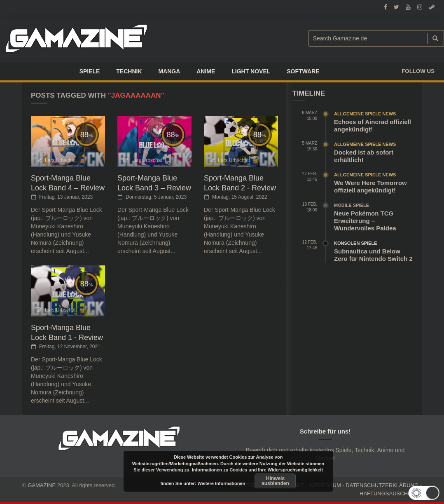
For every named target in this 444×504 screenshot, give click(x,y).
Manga (169, 71)
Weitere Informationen (221, 483)
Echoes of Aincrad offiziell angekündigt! (373, 125)
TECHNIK (129, 71)
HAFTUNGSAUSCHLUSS (391, 493)
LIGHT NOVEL (251, 71)
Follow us (418, 71)
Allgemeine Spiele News (365, 114)
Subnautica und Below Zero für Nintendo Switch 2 (373, 255)
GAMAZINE (42, 485)
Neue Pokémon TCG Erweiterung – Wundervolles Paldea (365, 221)
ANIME (206, 71)
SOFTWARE (303, 71)
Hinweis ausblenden (275, 481)
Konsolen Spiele (356, 243)
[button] (426, 493)
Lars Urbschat (60, 160)
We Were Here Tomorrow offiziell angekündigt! (370, 186)
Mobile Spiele (352, 205)
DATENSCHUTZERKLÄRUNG (382, 485)
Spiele (90, 71)
